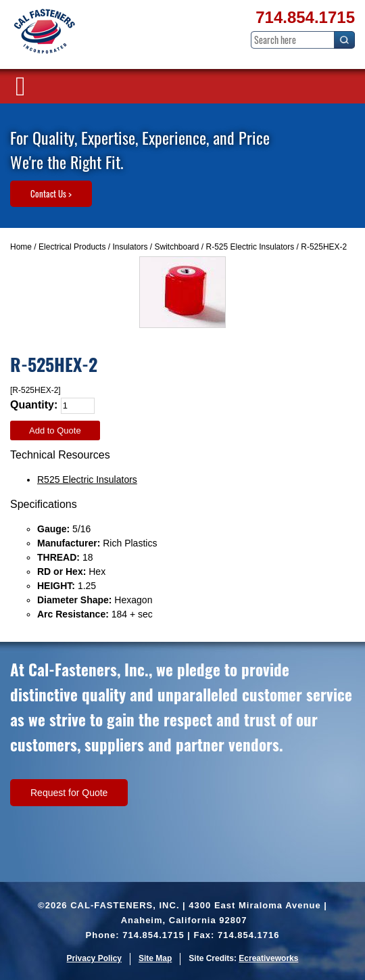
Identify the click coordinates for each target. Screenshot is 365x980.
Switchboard (176, 247)
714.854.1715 (305, 17)
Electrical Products (72, 247)
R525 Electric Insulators (87, 480)
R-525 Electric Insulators (250, 247)
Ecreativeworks (268, 958)
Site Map (155, 958)
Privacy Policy (94, 958)
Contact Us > (51, 193)
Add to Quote (55, 430)
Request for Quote (69, 793)
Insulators (130, 247)
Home (21, 247)
